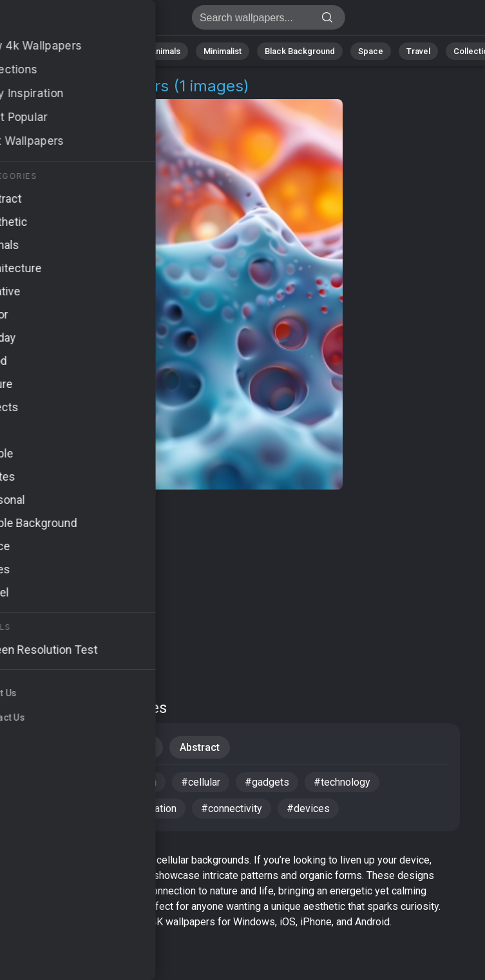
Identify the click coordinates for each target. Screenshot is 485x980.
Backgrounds (121, 747)
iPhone (46, 747)
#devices (308, 809)
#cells (43, 782)
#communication (119, 782)
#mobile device (64, 809)
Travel (418, 51)
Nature (57, 51)
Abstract (110, 51)
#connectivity (232, 809)
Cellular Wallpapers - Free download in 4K (77, 21)
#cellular (201, 782)
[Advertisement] (233, 592)
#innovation (150, 809)
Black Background (300, 51)
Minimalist (223, 51)
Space (371, 51)
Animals (165, 51)
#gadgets (267, 782)
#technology (342, 782)
